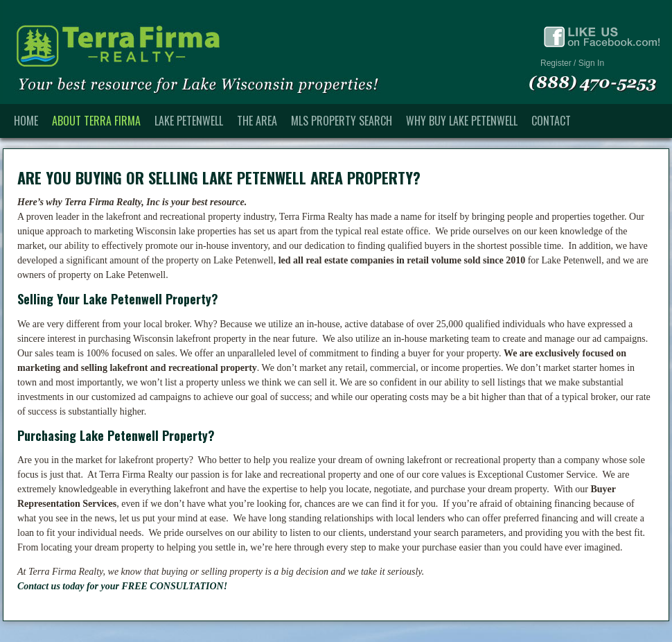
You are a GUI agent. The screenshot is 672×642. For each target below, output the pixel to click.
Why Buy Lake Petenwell (462, 121)
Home (26, 121)
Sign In (591, 63)
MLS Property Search (342, 121)
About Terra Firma (96, 121)
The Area (257, 121)
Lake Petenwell (189, 121)
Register (556, 63)
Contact (551, 121)
